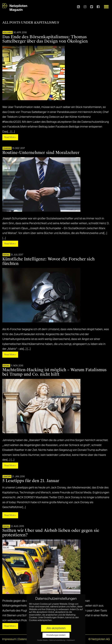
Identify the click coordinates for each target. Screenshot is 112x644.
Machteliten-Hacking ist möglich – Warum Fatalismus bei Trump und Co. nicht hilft (54, 372)
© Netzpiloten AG (99, 639)
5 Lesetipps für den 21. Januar (31, 481)
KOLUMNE (8, 33)
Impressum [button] (71, 640)
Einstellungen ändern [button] (56, 635)
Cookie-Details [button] (43, 640)
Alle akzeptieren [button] (56, 628)
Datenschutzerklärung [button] (57, 640)
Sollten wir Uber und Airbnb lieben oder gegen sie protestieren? (51, 533)
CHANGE (7, 149)
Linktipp (7, 477)
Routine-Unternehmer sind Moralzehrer (41, 153)
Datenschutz (26, 639)
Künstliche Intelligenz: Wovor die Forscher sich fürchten (49, 261)
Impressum (9, 639)
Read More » (10, 137)
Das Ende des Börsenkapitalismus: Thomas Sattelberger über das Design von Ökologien (45, 39)
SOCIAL (6, 255)
